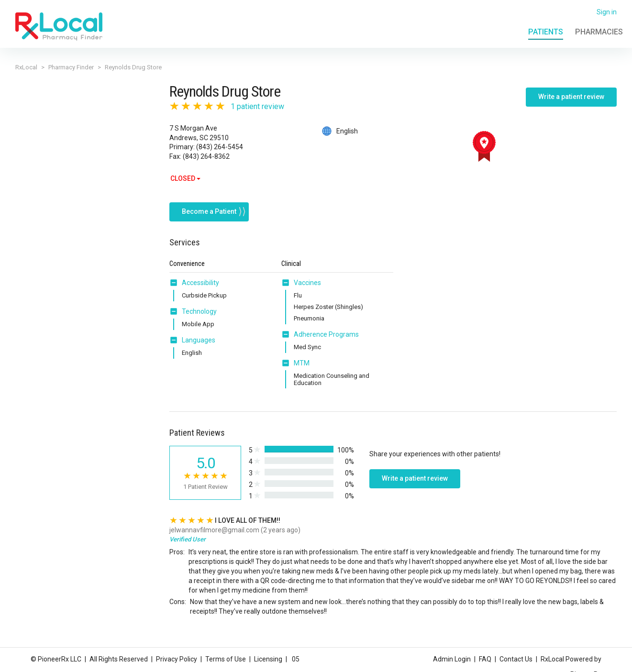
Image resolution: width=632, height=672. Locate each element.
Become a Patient (209, 205)
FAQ (485, 659)
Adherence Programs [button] (326, 328)
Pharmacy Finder (71, 67)
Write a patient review (571, 97)
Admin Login (452, 659)
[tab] (194, 277)
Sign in (607, 12)
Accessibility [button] (200, 276)
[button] (176, 276)
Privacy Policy (177, 659)
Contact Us (516, 659)
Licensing (268, 659)
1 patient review (257, 106)
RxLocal (26, 67)
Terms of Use (226, 659)
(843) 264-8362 (206, 156)
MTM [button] (302, 357)
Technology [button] (199, 305)
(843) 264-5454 (220, 147)
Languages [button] (199, 334)
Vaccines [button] (307, 276)
